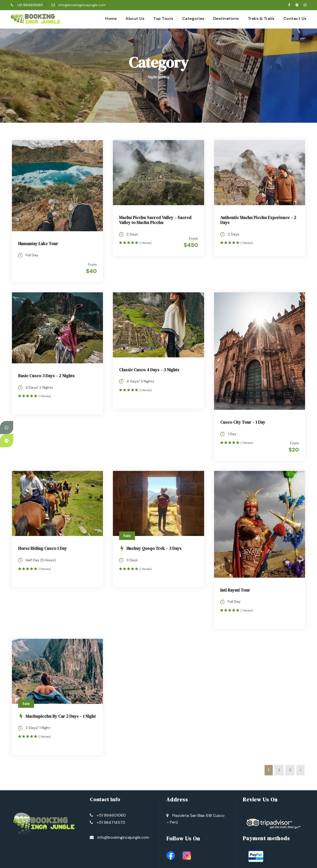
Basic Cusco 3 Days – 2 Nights (46, 373)
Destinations (226, 19)
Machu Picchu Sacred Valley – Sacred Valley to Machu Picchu (155, 220)
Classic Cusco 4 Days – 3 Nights (149, 366)
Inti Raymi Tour (235, 583)
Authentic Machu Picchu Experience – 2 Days (258, 220)
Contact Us (295, 19)
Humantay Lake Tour (38, 244)
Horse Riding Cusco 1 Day (43, 542)
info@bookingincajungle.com (82, 5)
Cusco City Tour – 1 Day (243, 419)
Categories (193, 19)
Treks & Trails (261, 19)
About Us (135, 19)
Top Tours (163, 19)
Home (111, 19)
